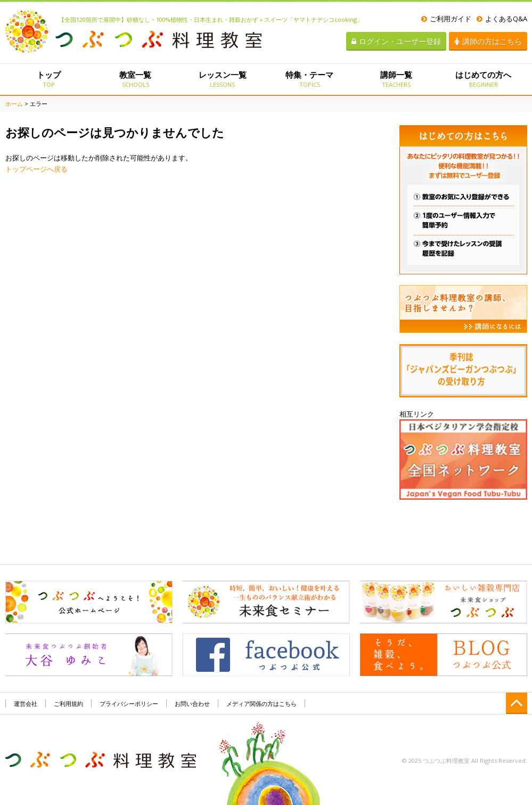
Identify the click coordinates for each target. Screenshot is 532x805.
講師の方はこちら (488, 41)
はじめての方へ (483, 79)
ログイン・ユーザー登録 (396, 41)
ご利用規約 (68, 704)
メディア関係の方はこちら (261, 704)
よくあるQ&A (502, 19)
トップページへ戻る (36, 169)
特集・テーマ (309, 79)
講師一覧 (396, 79)
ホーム (14, 104)
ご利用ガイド (446, 19)
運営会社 (26, 704)
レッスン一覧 (222, 79)
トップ (49, 79)
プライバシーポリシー (129, 704)
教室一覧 (136, 79)
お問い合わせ (192, 704)
